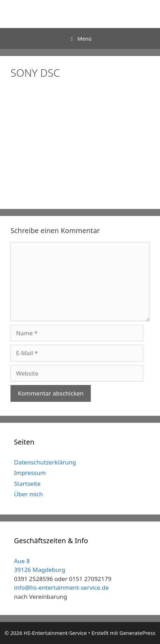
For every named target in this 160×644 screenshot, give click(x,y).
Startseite (27, 484)
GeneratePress (137, 633)
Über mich (28, 494)
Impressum (30, 473)
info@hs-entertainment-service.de (61, 587)
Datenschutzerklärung (45, 462)
